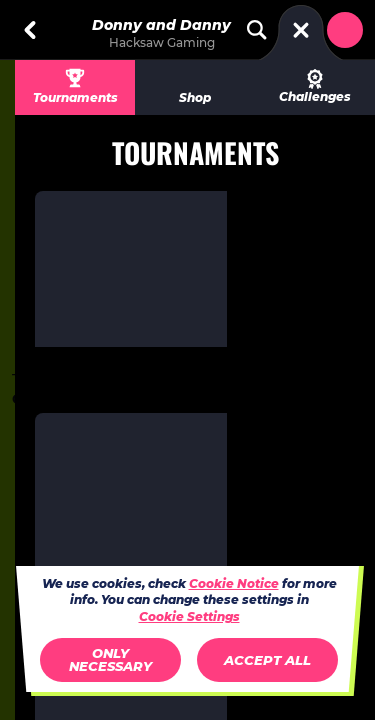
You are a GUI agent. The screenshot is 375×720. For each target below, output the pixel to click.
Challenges (315, 86)
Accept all (267, 660)
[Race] (301, 30)
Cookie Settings (189, 617)
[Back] (30, 30)
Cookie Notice (234, 583)
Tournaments (75, 97)
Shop (195, 97)
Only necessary (110, 659)
